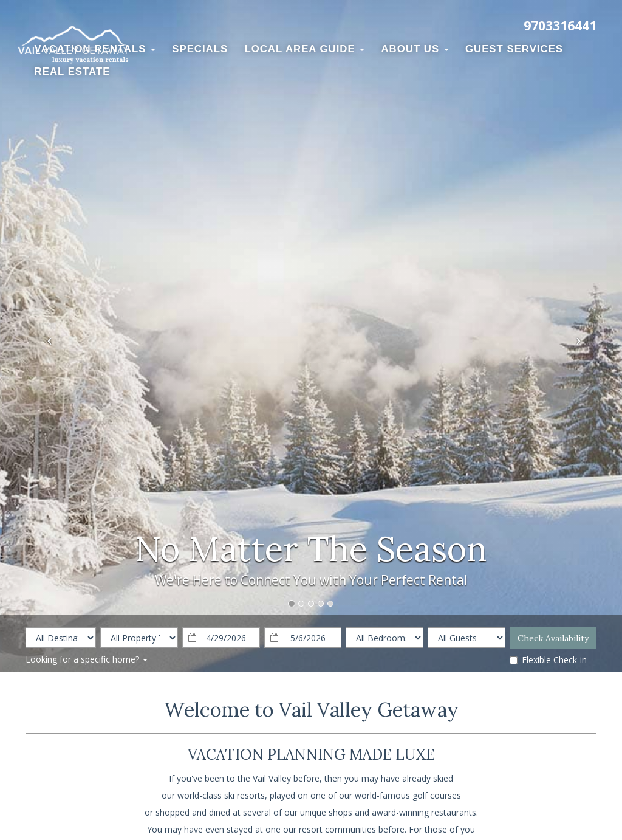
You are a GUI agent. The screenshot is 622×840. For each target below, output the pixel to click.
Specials (200, 49)
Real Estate (73, 71)
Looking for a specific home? (87, 659)
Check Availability (553, 638)
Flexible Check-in (548, 660)
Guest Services (514, 49)
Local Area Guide (304, 49)
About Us (415, 49)
